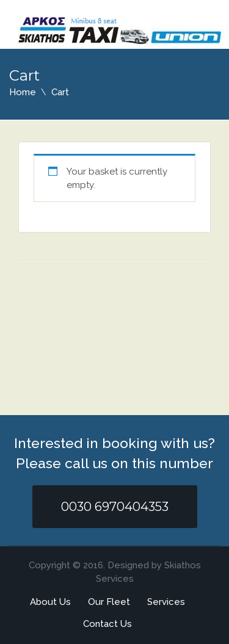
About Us (50, 602)
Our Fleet (109, 602)
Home (23, 92)
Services (166, 602)
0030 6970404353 (115, 507)
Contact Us (107, 624)
